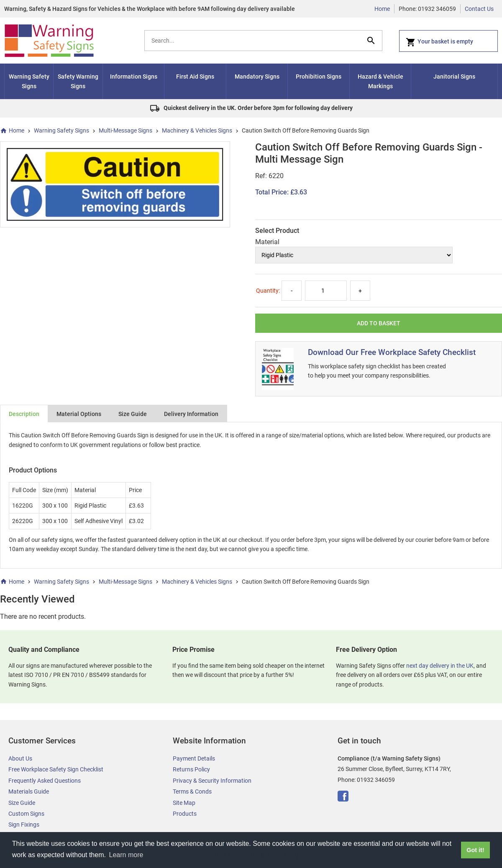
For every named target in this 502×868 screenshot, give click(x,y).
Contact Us (479, 9)
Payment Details (194, 758)
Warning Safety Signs (29, 81)
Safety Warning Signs (78, 81)
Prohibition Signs (319, 77)
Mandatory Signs (257, 77)
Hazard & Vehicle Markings (380, 81)
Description (24, 414)
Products (185, 814)
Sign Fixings (24, 825)
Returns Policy (191, 769)
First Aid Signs (195, 77)
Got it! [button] (475, 850)
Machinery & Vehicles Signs (197, 130)
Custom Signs (26, 814)
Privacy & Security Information (212, 781)
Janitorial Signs (454, 77)
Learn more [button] (126, 855)
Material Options (79, 414)
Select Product (277, 231)
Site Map (184, 803)
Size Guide (133, 414)
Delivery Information (191, 414)
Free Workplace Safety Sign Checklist (56, 769)
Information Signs (134, 77)
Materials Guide (29, 791)
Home (382, 9)
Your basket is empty (439, 42)
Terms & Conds (192, 791)
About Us (20, 758)
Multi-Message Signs (125, 130)
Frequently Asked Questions (45, 781)
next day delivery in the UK (440, 666)
